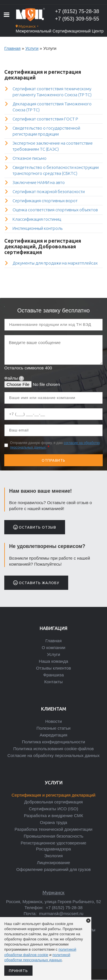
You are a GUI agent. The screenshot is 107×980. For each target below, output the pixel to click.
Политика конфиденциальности (53, 742)
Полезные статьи (53, 728)
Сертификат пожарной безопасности (49, 192)
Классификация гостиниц (37, 219)
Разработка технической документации (53, 829)
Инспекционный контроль (38, 228)
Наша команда (53, 661)
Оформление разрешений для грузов (53, 869)
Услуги (32, 48)
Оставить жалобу (36, 583)
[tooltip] (21, 379)
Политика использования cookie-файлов (54, 749)
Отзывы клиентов (53, 668)
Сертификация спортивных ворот (45, 201)
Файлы (14, 378)
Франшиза (53, 675)
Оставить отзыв (35, 527)
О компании (53, 647)
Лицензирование (53, 863)
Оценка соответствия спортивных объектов (55, 210)
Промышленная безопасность (53, 836)
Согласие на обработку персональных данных (53, 755)
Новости (53, 721)
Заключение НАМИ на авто (39, 182)
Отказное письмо (30, 158)
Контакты (53, 682)
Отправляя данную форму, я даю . (55, 445)
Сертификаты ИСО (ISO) (53, 809)
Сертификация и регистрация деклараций (53, 795)
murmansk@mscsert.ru (61, 913)
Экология (53, 856)
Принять (18, 971)
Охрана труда (54, 822)
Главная (12, 48)
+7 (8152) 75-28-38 (77, 11)
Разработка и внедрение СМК (53, 816)
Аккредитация (53, 735)
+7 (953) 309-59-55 (77, 19)
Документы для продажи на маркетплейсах (55, 263)
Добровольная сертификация (53, 802)
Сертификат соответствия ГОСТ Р (45, 119)
